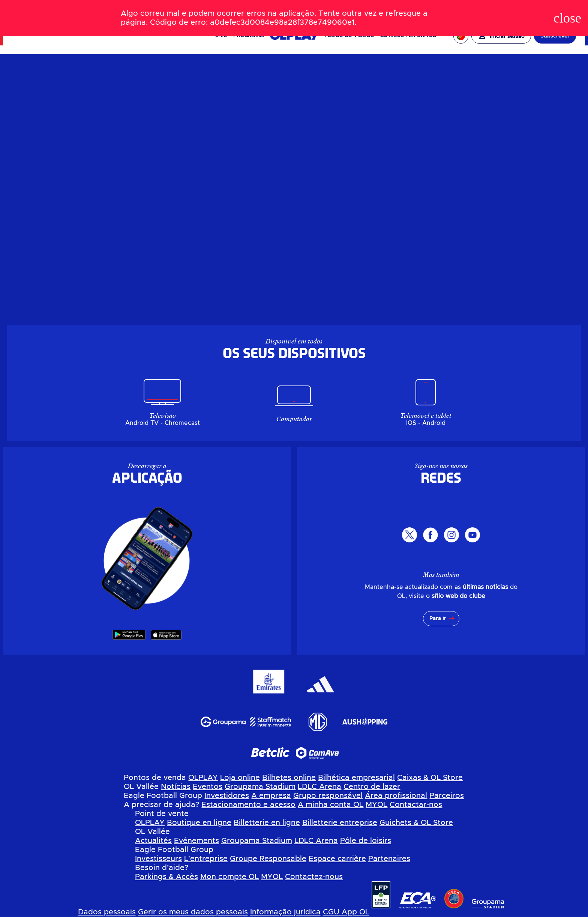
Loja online (240, 778)
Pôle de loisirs (366, 841)
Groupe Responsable (268, 859)
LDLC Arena (319, 787)
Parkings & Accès (166, 877)
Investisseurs (158, 859)
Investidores (227, 796)
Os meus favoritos (408, 36)
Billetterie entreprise (340, 823)
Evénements (196, 841)
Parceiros (447, 796)
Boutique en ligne (199, 823)
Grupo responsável (328, 796)
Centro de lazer (372, 787)
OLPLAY (203, 778)
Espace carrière (337, 859)
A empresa (271, 796)
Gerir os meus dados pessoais (193, 912)
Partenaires (389, 859)
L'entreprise (206, 859)
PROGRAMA (249, 36)
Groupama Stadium (260, 787)
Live (221, 36)
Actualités (153, 841)
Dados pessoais (107, 912)
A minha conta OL (331, 805)
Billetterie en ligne (267, 823)
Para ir (438, 619)
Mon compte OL (229, 877)
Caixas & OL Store (430, 778)
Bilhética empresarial (356, 778)
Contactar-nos (416, 805)
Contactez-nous (314, 877)
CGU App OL (346, 912)
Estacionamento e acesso (248, 805)
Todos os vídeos (349, 36)
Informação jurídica (285, 912)
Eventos (208, 787)
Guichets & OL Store (416, 823)
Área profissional (396, 796)
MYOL (376, 805)
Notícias (176, 787)
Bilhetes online (289, 778)
